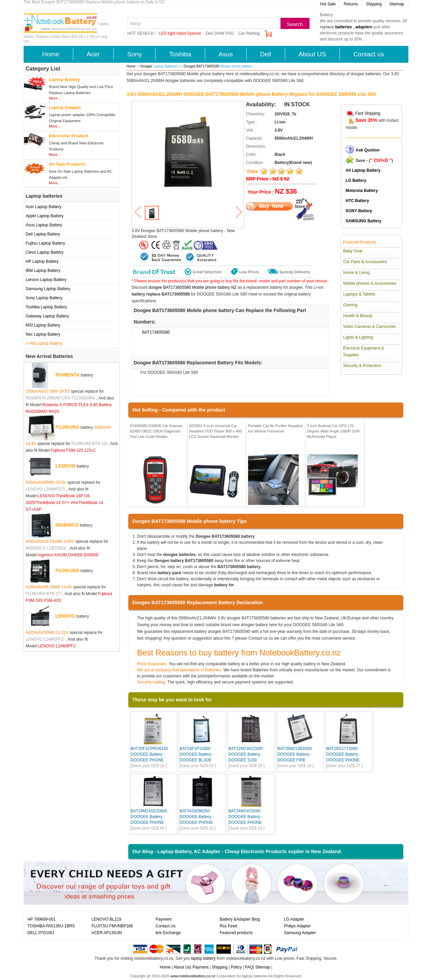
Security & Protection (362, 366)
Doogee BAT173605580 (202, 66)
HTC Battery (357, 201)
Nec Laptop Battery (43, 334)
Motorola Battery (362, 191)
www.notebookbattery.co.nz (193, 976)
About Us (182, 967)
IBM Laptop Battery (43, 271)
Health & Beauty (358, 316)
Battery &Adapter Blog (240, 919)
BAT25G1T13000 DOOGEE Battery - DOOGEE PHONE (343, 754)
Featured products (236, 933)
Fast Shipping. (368, 113)
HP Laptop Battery (42, 261)
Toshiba (180, 54)
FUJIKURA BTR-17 (43, 594)
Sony (134, 54)
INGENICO (67, 525)
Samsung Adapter (300, 933)
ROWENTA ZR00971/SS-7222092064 (60, 398)
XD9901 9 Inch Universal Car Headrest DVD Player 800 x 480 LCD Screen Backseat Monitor (215, 431)
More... (55, 98)
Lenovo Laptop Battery (46, 280)
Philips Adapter (297, 926)
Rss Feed (228, 926)
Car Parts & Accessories (365, 262)
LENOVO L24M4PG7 (45, 489)
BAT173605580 (156, 332)
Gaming (350, 305)
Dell (266, 54)
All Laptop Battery (363, 170)
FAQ (249, 967)
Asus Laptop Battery (44, 225)
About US (312, 54)
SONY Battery (359, 211)
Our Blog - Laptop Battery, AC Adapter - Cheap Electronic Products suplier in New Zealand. (237, 851)
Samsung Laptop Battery (48, 289)
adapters (364, 27)
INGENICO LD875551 (46, 548)
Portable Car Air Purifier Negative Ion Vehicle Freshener (275, 428)
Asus (226, 54)
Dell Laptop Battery (43, 234)
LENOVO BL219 (106, 919)
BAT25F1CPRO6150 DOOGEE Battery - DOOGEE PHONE (149, 754)
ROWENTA (67, 375)
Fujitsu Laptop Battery (45, 243)
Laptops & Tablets (359, 294)
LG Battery (356, 180)
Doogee (146, 66)
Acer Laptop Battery (44, 207)
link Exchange (168, 933)
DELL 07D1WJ (41, 933)
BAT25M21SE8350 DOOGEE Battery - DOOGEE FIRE (295, 754)
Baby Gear (353, 251)
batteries (344, 27)
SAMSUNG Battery (363, 221)
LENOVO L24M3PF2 (45, 639)
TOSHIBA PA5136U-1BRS (51, 926)
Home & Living (356, 273)
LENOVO (65, 466)
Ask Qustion (368, 150)
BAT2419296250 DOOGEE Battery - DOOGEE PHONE (197, 817)
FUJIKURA (67, 427)
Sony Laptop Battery (44, 298)
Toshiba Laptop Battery (46, 307)
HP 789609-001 (42, 919)
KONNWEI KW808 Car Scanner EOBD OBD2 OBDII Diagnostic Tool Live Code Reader (156, 431)
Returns (351, 4)
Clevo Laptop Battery (45, 252)
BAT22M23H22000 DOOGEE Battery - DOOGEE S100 (246, 754)
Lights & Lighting (358, 337)
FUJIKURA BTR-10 (89, 444)
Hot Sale (328, 4)
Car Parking (249, 33)
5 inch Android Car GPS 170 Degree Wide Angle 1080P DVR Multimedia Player (333, 431)
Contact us (369, 54)
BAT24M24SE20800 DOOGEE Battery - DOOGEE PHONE (149, 817)
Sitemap (397, 4)
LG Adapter (294, 919)
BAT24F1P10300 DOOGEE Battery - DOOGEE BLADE (197, 754)
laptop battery (203, 958)
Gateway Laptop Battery (47, 316)
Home (51, 54)
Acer (93, 54)
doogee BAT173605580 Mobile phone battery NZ (193, 287)
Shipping (374, 4)
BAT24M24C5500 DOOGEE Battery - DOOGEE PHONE (246, 817)
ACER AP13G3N (107, 933)
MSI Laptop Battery (43, 325)
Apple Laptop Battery (45, 216)
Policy (236, 967)
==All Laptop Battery (44, 343)
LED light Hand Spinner (180, 33)
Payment (164, 919)
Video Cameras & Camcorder (370, 327)
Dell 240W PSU (220, 33)
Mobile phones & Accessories (370, 283)
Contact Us (166, 926)
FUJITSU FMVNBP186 (112, 926)
